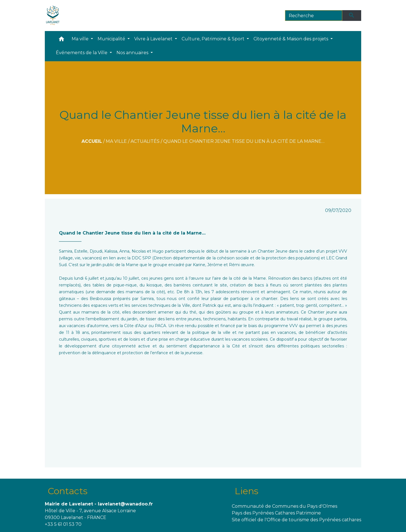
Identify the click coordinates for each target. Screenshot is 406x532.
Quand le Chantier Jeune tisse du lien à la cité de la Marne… (244, 141)
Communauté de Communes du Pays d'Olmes (284, 506)
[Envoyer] (352, 16)
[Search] (314, 16)
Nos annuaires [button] (133, 53)
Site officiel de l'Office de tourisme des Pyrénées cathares (296, 520)
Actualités (145, 141)
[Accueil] (53, 16)
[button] (61, 40)
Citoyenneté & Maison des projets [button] (291, 39)
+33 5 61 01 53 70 (63, 524)
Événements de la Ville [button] (82, 53)
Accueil (92, 141)
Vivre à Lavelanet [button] (154, 39)
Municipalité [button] (112, 39)
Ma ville (116, 141)
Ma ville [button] (81, 39)
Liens (246, 491)
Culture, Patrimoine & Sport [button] (214, 39)
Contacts (68, 491)
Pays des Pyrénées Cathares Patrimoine (276, 513)
